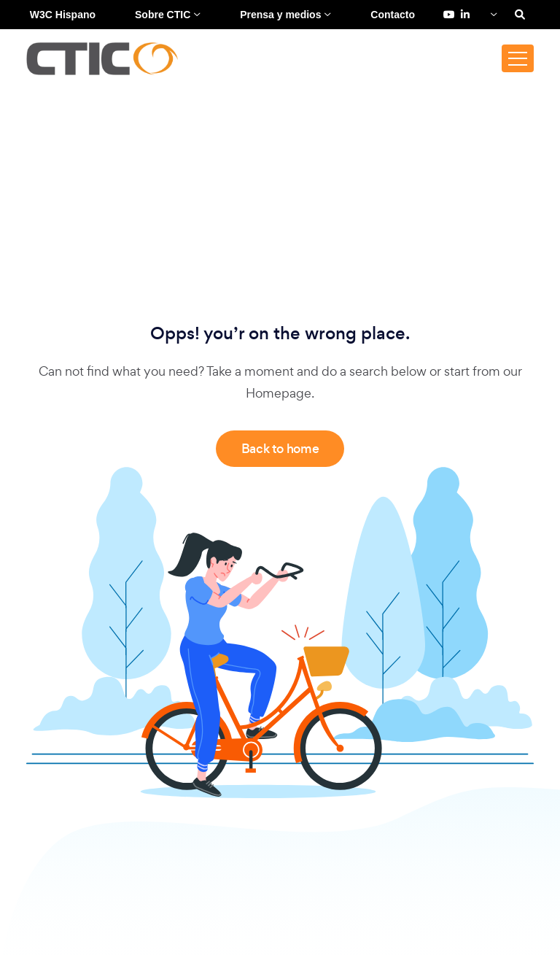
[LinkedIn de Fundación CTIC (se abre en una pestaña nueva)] (465, 15)
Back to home (280, 449)
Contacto (393, 15)
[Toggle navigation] (518, 58)
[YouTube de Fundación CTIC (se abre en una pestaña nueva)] (449, 15)
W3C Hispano (63, 15)
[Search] (520, 15)
